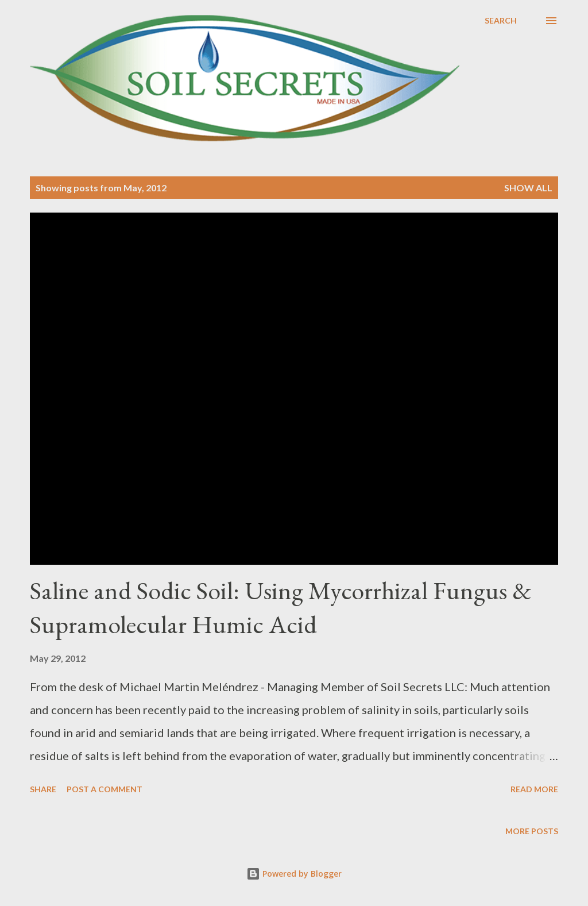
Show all (528, 188)
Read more (534, 789)
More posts (532, 831)
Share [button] (43, 789)
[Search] (501, 21)
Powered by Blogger (294, 874)
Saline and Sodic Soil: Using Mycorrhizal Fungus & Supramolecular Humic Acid (281, 607)
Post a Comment (105, 789)
